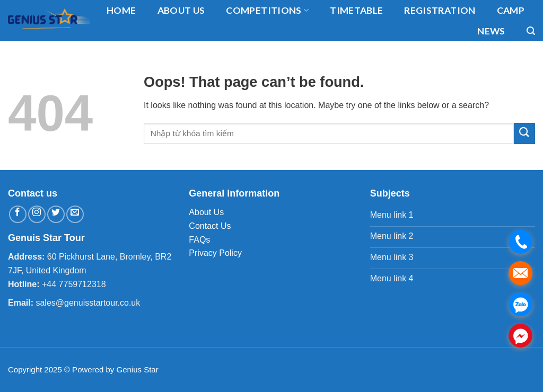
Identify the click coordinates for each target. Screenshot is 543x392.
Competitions (267, 10)
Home (121, 10)
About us (181, 10)
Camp (511, 10)
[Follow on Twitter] (56, 214)
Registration (440, 10)
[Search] (531, 31)
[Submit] (524, 133)
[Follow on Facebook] (18, 214)
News (491, 31)
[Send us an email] (75, 214)
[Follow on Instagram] (37, 214)
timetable (356, 10)
